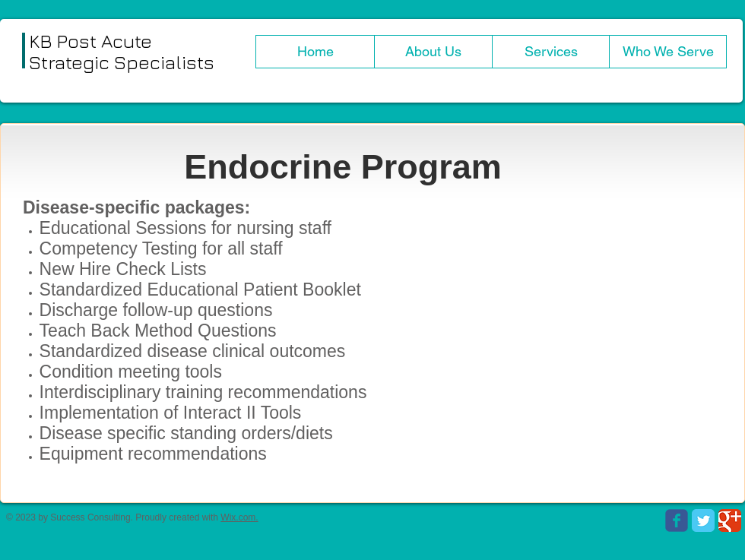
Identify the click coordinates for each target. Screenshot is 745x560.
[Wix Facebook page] (677, 520)
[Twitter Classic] (703, 520)
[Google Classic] (730, 520)
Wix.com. (239, 517)
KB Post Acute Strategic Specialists (122, 51)
